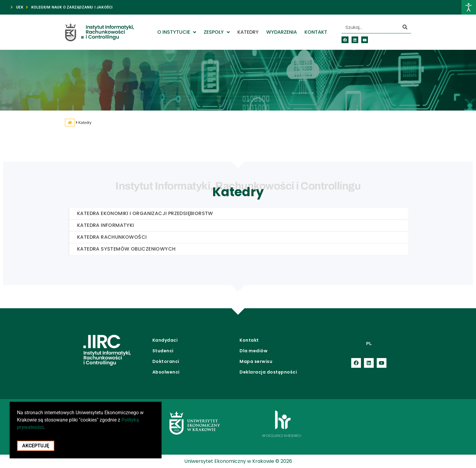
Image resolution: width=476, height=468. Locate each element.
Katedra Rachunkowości (112, 237)
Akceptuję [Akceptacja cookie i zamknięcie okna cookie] (36, 448)
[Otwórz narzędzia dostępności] (469, 7)
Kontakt (316, 32)
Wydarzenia (282, 32)
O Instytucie (177, 32)
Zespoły (217, 32)
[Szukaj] (405, 27)
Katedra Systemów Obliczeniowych (126, 249)
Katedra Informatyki (106, 225)
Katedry (248, 32)
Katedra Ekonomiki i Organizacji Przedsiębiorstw (145, 213)
